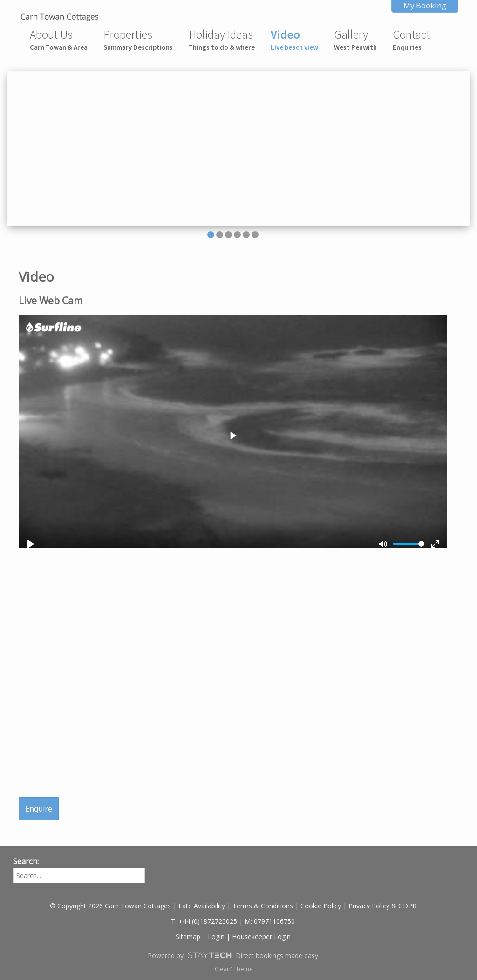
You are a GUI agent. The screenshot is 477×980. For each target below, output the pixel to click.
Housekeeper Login (261, 936)
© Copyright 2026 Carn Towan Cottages (110, 906)
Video (294, 39)
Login (216, 936)
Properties (138, 39)
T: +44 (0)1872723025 (204, 921)
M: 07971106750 (270, 921)
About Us (59, 39)
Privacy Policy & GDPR (382, 906)
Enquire (39, 809)
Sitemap (188, 936)
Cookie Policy (321, 906)
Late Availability (202, 906)
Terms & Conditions (263, 906)
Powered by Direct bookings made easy (233, 955)
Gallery (355, 39)
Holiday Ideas (222, 39)
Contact (411, 39)
